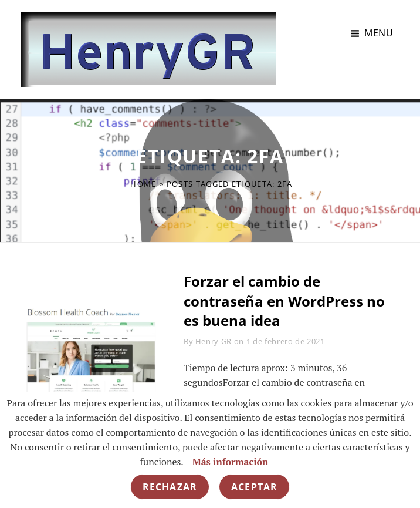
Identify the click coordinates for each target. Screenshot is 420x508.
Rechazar (170, 487)
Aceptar (254, 487)
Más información (231, 462)
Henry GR (214, 341)
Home (143, 184)
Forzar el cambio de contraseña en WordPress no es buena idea (284, 301)
